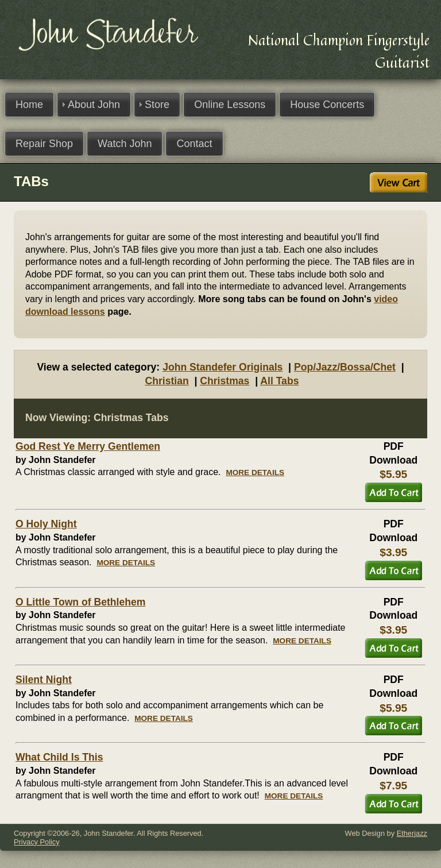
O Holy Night (46, 524)
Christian (167, 381)
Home (29, 105)
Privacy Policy (37, 842)
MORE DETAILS (255, 472)
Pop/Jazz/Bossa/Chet (345, 367)
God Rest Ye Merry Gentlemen (88, 446)
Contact (194, 144)
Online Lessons (230, 105)
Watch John (125, 144)
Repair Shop (44, 144)
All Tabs (279, 381)
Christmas (225, 381)
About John (94, 105)
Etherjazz (412, 833)
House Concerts (327, 105)
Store (157, 105)
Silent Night (44, 680)
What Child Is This (59, 757)
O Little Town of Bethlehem (80, 602)
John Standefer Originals (223, 367)
